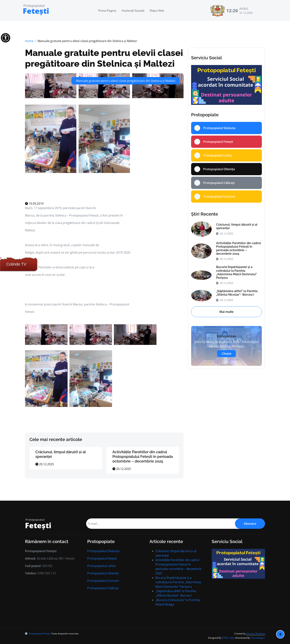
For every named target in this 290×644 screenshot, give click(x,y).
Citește (226, 354)
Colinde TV (16, 264)
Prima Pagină (107, 11)
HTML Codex (228, 638)
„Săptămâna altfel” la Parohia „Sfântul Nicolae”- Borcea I (237, 293)
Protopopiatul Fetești (102, 558)
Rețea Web (157, 11)
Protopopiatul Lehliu (102, 566)
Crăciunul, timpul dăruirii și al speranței (237, 226)
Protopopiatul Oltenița (103, 573)
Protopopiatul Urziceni (103, 581)
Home (29, 41)
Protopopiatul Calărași (103, 588)
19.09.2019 (34, 204)
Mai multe (226, 312)
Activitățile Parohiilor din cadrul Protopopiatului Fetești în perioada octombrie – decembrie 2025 (143, 457)
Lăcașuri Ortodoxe (256, 634)
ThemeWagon (258, 638)
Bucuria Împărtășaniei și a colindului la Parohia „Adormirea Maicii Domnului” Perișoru (236, 272)
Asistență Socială (133, 11)
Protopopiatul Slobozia (103, 551)
